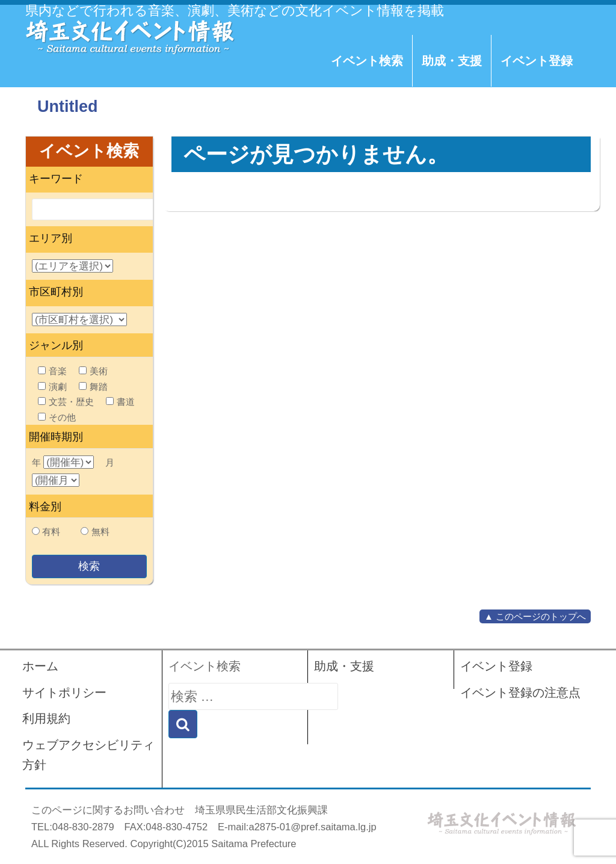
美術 (93, 371)
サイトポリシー (64, 693)
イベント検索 (367, 61)
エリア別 (51, 238)
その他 (57, 417)
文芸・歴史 (66, 402)
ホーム (40, 666)
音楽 (52, 371)
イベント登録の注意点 (520, 693)
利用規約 (46, 718)
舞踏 (93, 387)
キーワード (56, 179)
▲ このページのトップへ (535, 616)
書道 (120, 402)
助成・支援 (452, 61)
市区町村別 (56, 292)
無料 (100, 532)
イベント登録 (537, 61)
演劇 (52, 387)
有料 (51, 532)
